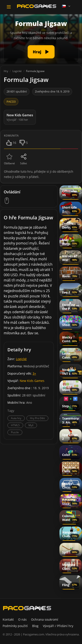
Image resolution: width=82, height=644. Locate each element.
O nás (22, 619)
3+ (34, 373)
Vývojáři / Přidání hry (58, 626)
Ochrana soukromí (45, 619)
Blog (35, 626)
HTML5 (15, 425)
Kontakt (8, 619)
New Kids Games (32, 381)
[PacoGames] (27, 608)
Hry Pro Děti (37, 418)
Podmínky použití (15, 626)
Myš (31, 425)
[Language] (66, 6)
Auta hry (16, 418)
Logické (21, 359)
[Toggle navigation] (9, 7)
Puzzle (15, 432)
